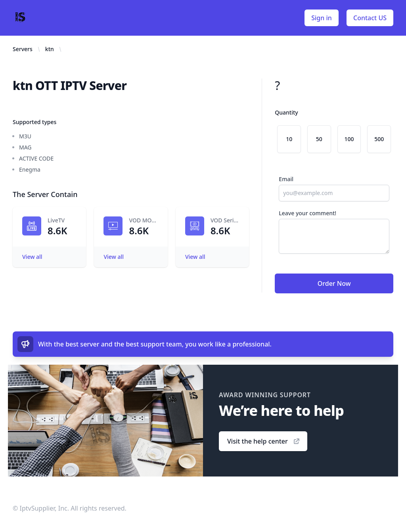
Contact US (370, 18)
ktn (50, 49)
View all (32, 257)
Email (286, 179)
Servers (23, 49)
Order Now (334, 283)
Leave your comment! (307, 213)
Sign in (322, 18)
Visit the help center (264, 441)
